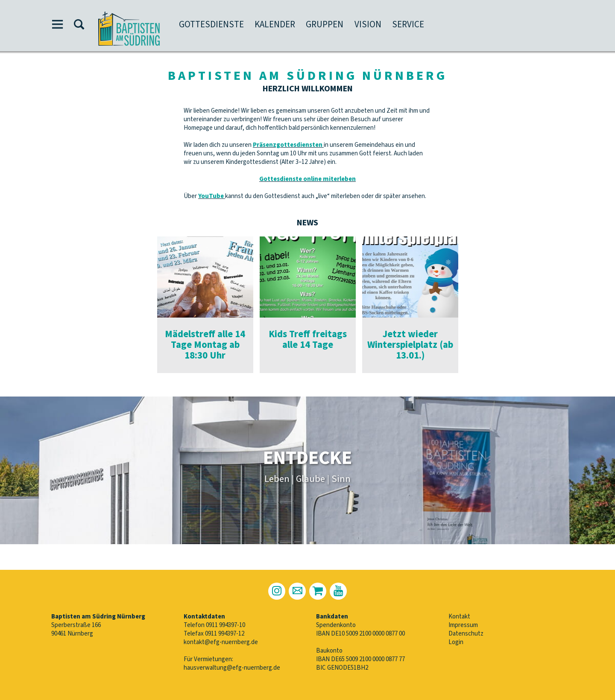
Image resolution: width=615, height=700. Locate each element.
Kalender (275, 24)
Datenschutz (466, 634)
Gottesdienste (211, 24)
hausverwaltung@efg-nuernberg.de (232, 668)
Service (408, 24)
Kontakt (459, 617)
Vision (368, 24)
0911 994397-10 (225, 625)
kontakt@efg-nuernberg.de (221, 642)
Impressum (463, 625)
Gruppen (325, 24)
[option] (205, 305)
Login (456, 642)
